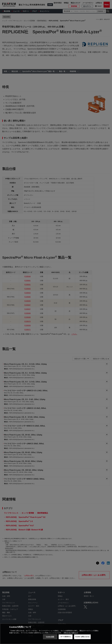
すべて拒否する (66, 637)
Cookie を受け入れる (82, 637)
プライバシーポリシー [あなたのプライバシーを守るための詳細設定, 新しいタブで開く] (71, 633)
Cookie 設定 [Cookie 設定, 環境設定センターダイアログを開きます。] (50, 637)
